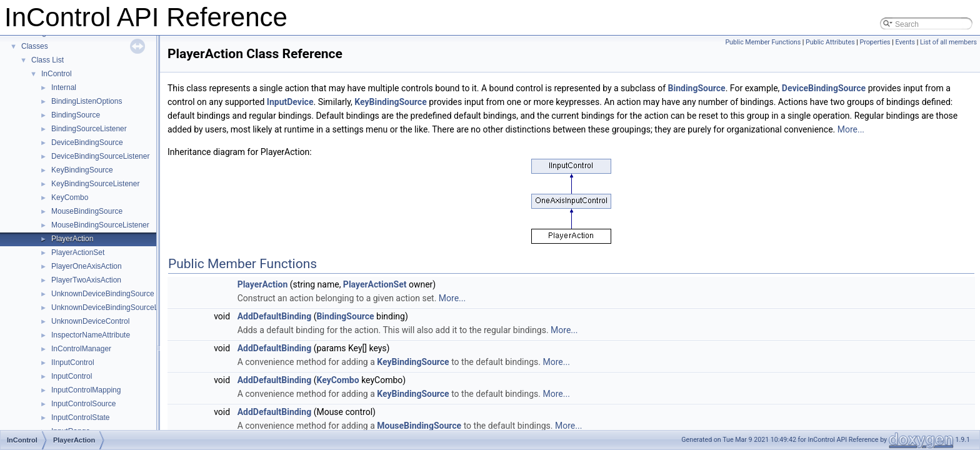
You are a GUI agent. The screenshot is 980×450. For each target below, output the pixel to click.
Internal (64, 87)
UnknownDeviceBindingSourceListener (116, 307)
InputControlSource (83, 404)
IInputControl (73, 362)
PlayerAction (72, 239)
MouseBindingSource (87, 211)
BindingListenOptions (87, 101)
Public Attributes (830, 42)
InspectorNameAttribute (91, 335)
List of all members (948, 42)
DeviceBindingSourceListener (100, 156)
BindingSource (76, 115)
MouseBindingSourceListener (100, 225)
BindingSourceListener (89, 129)
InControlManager (81, 349)
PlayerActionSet (78, 252)
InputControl (72, 376)
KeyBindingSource (82, 170)
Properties (875, 42)
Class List (47, 60)
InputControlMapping (86, 390)
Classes (35, 46)
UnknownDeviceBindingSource (103, 294)
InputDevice (290, 102)
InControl (57, 74)
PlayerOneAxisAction (87, 266)
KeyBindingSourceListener (95, 184)
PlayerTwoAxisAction (86, 280)
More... (851, 129)
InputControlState (80, 417)
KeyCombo (70, 197)
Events (905, 42)
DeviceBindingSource (87, 142)
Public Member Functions (763, 42)
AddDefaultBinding (275, 316)
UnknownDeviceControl (90, 321)
